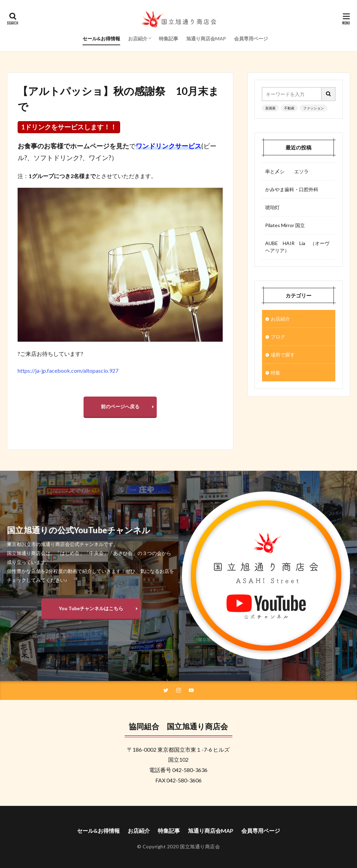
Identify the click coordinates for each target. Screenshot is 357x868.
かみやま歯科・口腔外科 (292, 189)
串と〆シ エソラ (287, 171)
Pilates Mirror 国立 (285, 225)
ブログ (278, 337)
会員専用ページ (251, 38)
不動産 (289, 108)
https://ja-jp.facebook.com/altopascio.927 (68, 370)
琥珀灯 (272, 207)
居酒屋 (270, 108)
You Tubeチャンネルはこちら (91, 608)
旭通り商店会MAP (206, 38)
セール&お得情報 (101, 38)
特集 (276, 373)
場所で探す (283, 355)
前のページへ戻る (120, 406)
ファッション (313, 108)
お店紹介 (138, 38)
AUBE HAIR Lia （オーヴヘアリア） (297, 247)
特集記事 (168, 38)
